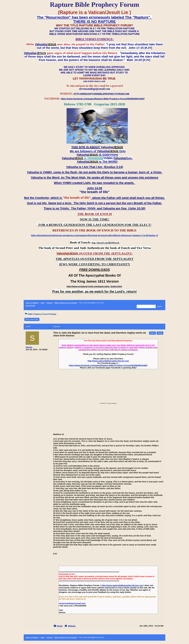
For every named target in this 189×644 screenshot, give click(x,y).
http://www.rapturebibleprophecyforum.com (108, 361)
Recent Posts (30, 306)
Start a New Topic (32, 319)
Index (43, 303)
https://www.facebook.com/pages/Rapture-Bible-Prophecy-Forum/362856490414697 (108, 365)
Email (60, 626)
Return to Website (32, 303)
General (50, 303)
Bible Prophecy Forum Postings (66, 303)
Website (72, 626)
